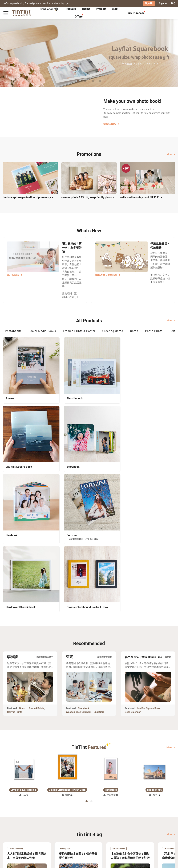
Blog (70, 836)
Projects (101, 9)
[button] (24, 599)
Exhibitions (9, 836)
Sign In (163, 3)
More (171, 154)
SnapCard (99, 542)
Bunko (23, 538)
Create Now (111, 124)
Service (51, 836)
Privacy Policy (55, 841)
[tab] (70, 9)
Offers (79, 16)
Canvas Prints (15, 542)
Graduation (49, 9)
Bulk (115, 9)
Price (23, 836)
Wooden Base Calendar (79, 542)
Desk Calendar (133, 542)
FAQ (173, 3)
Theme (86, 9)
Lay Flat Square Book (149, 538)
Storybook (84, 538)
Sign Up (149, 3)
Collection (9, 831)
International (166, 863)
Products (70, 9)
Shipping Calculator (31, 831)
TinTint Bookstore (93, 831)
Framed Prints (36, 538)
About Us (73, 831)
